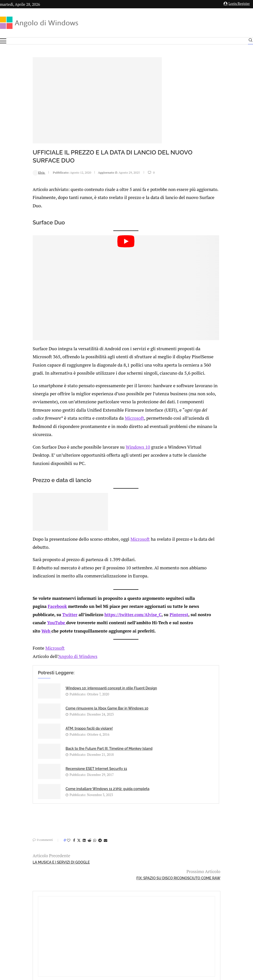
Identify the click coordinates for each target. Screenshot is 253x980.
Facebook (27, 601)
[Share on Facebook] (44, 783)
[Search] (250, 41)
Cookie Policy (140, 925)
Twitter (40, 608)
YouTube (41, 616)
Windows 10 (102, 445)
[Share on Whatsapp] (65, 783)
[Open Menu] (3, 41)
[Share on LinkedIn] (54, 783)
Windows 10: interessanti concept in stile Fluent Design (56, 684)
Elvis (9, 172)
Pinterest (149, 608)
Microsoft (143, 418)
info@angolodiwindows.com (136, 899)
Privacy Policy (113, 925)
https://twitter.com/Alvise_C (103, 608)
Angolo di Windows (45, 648)
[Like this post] (38, 783)
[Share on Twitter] (49, 783)
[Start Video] (87, 289)
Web (31, 624)
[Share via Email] (75, 783)
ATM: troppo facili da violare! (59, 708)
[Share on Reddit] (59, 783)
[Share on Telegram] (70, 783)
